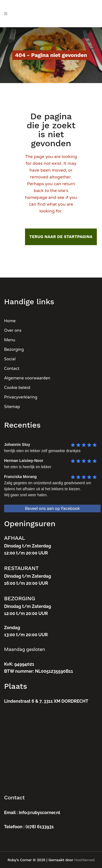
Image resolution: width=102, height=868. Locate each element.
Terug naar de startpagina (61, 237)
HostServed (84, 860)
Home (10, 321)
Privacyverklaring (21, 397)
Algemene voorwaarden (27, 378)
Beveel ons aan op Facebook (52, 508)
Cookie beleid (17, 388)
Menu (10, 340)
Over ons (13, 330)
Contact (12, 368)
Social (10, 359)
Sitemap (12, 407)
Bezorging (14, 349)
